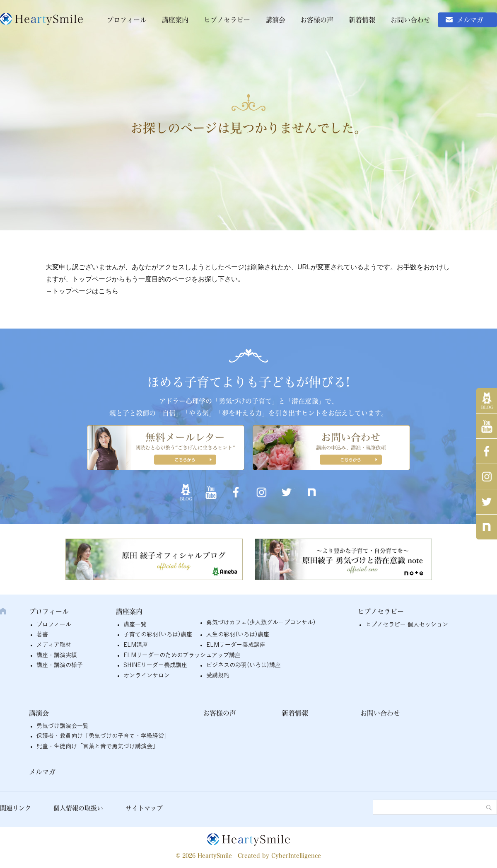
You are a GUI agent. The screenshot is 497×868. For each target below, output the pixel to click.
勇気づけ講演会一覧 (63, 726)
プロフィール (127, 20)
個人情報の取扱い (78, 808)
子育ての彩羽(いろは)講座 (158, 635)
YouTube (487, 426)
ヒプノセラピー (227, 20)
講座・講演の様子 (60, 665)
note (487, 527)
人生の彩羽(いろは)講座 (238, 635)
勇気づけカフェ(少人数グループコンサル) (261, 623)
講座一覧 (135, 625)
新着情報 (362, 20)
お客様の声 (317, 20)
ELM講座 (136, 645)
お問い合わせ (410, 20)
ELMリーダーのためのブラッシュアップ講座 (182, 655)
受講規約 (218, 676)
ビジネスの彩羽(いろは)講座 (244, 665)
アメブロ (487, 401)
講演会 (275, 20)
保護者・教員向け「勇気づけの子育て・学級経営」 (103, 736)
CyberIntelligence (296, 856)
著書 (42, 635)
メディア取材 (54, 645)
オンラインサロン (147, 676)
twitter (487, 502)
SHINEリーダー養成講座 (155, 665)
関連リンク (16, 808)
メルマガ (470, 20)
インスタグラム (487, 476)
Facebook (487, 451)
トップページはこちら (85, 291)
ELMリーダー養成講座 (236, 645)
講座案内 (175, 20)
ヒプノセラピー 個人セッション (407, 625)
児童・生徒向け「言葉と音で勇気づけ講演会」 (97, 746)
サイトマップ (144, 808)
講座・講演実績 (57, 655)
